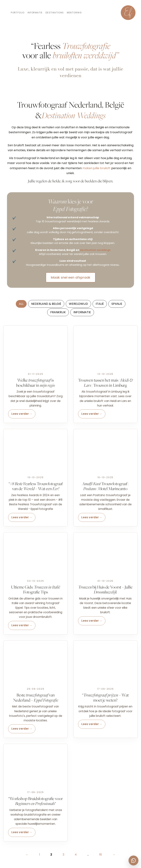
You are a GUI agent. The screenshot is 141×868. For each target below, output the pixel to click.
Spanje (117, 304)
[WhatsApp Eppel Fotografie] (133, 860)
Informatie (35, 13)
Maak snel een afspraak (71, 277)
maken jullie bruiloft (96, 168)
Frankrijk (58, 312)
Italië (100, 304)
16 (101, 855)
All (21, 304)
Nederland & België (46, 304)
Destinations (55, 13)
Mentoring (74, 13)
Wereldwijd (78, 304)
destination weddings (95, 250)
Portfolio (18, 13)
